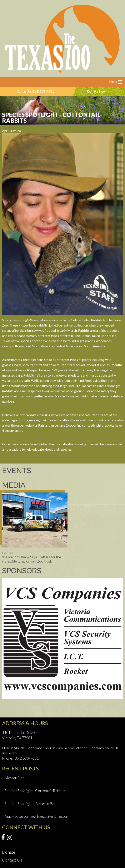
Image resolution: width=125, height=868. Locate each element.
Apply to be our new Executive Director (36, 816)
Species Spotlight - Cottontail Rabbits (35, 791)
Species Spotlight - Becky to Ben (30, 804)
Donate (9, 852)
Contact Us (12, 860)
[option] (35, 528)
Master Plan (14, 778)
